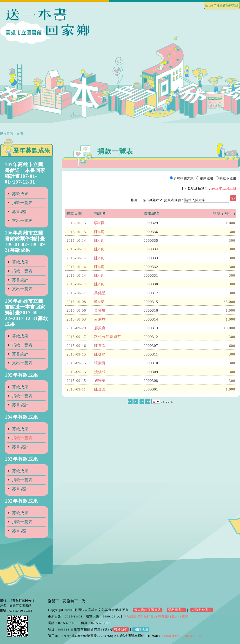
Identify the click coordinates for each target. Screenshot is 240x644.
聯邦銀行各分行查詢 (173, 616)
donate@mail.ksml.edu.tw (181, 636)
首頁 (20, 134)
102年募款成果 (21, 501)
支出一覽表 (22, 221)
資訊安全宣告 (202, 610)
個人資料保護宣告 (148, 610)
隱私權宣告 (176, 610)
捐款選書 (207, 178)
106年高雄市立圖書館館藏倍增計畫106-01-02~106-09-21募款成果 (26, 241)
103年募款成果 (21, 459)
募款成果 (20, 194)
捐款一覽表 (22, 203)
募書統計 (20, 212)
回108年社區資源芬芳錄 (222, 5)
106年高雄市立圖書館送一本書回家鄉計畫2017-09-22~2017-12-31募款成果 (26, 313)
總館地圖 (141, 629)
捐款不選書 (228, 178)
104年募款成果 (21, 417)
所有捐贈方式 (184, 178)
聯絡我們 (121, 629)
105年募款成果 (21, 375)
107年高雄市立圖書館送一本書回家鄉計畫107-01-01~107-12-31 (25, 173)
